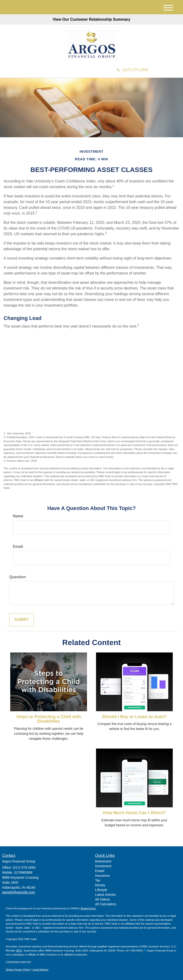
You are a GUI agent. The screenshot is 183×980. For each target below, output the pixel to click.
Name (18, 516)
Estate (100, 871)
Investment (103, 866)
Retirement (103, 861)
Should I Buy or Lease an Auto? (134, 717)
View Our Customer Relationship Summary (91, 19)
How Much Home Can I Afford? (134, 813)
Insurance (102, 876)
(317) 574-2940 (132, 70)
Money (100, 885)
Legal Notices (40, 970)
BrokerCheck (88, 908)
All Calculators (106, 904)
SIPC (19, 951)
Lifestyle (101, 890)
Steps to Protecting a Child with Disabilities (48, 719)
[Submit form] (22, 620)
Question (18, 577)
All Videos (102, 899)
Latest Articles (105, 895)
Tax (98, 880)
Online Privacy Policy (18, 970)
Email (18, 546)
